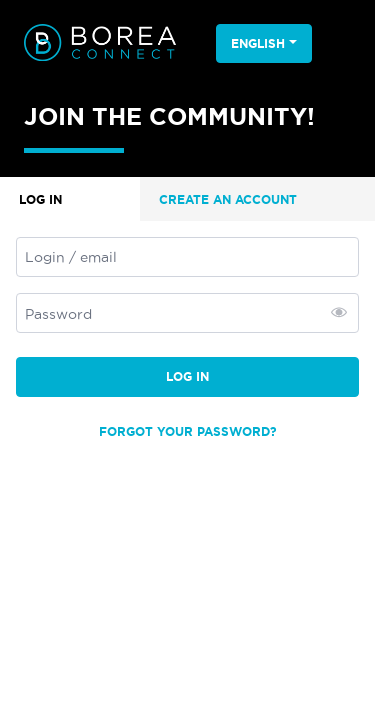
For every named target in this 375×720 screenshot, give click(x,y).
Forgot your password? (188, 431)
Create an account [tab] (228, 199)
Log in (187, 376)
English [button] (258, 43)
